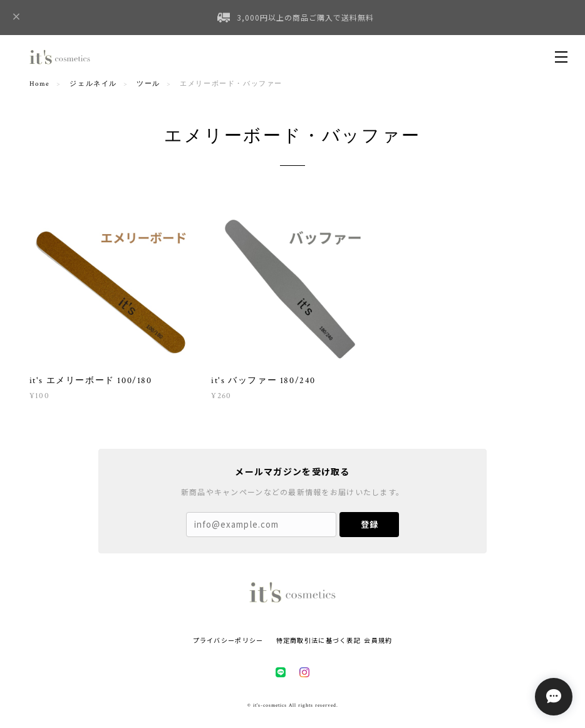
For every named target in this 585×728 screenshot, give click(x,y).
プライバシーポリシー (228, 640)
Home (40, 84)
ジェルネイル (93, 84)
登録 (370, 524)
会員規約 (378, 640)
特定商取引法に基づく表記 (318, 640)
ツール (148, 84)
